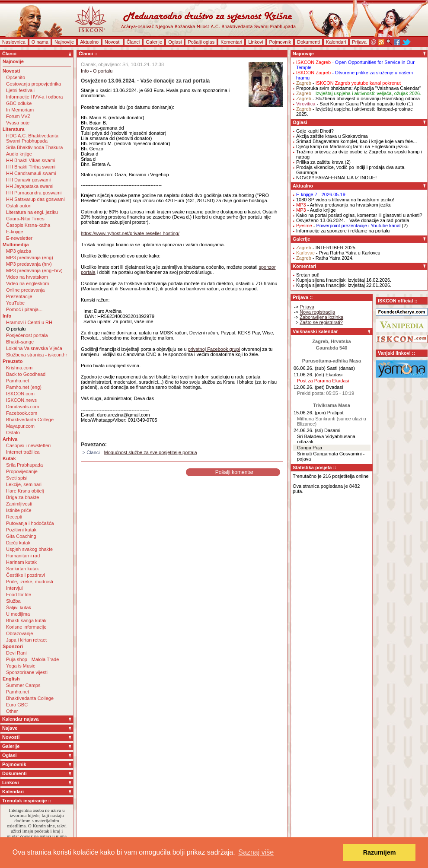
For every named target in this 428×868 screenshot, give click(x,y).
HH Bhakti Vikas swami (31, 160)
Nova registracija (317, 312)
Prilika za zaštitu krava (320, 162)
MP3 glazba (19, 251)
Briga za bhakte (22, 497)
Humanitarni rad (23, 556)
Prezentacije (19, 296)
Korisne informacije (26, 627)
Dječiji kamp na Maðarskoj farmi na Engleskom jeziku (352, 146)
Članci (133, 42)
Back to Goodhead (26, 374)
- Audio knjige (316, 210)
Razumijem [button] (380, 852)
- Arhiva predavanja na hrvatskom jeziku (344, 205)
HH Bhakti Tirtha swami (31, 167)
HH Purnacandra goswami (34, 193)
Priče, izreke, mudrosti (30, 582)
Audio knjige (19, 154)
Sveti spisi (17, 478)
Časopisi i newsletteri (28, 445)
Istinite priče (19, 510)
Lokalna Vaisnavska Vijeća (34, 348)
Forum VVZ (18, 116)
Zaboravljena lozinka (321, 317)
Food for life (19, 595)
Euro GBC (17, 705)
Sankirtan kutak (22, 569)
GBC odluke (19, 103)
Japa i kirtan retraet (26, 640)
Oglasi (175, 42)
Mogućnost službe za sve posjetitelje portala (151, 452)
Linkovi (256, 42)
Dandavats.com (22, 407)
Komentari (231, 42)
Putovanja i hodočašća (30, 523)
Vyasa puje (18, 123)
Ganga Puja (310, 448)
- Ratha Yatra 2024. (325, 258)
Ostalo (13, 432)
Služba (13, 601)
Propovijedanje (22, 471)
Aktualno (89, 42)
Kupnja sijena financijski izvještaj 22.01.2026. (344, 285)
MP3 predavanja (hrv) (29, 264)
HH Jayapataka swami (30, 186)
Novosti (113, 42)
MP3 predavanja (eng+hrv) (34, 270)
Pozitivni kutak (21, 530)
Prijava (359, 42)
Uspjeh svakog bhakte (29, 549)
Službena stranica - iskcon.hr (37, 355)
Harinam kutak (21, 562)
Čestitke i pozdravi (26, 575)
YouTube (15, 303)
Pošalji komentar (235, 472)
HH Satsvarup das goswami (35, 199)
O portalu (16, 329)
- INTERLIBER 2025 (326, 248)
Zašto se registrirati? (321, 322)
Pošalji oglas (201, 42)
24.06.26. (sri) (308, 430)
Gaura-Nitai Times (25, 219)
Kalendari (336, 42)
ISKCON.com (20, 394)
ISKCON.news (21, 400)
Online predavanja (25, 290)
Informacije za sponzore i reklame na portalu (343, 231)
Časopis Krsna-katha (28, 225)
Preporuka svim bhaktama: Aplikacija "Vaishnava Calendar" (359, 88)
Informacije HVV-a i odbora (34, 97)
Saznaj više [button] (256, 852)
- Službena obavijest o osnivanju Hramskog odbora (358, 99)
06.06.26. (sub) (310, 368)
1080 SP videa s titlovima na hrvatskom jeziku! (345, 200)
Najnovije (64, 42)
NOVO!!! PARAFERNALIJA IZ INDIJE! (336, 178)
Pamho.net (18, 381)
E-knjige (15, 232)
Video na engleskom (27, 283)
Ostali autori (19, 206)
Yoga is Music (21, 666)
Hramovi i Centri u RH (29, 322)
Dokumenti (308, 42)
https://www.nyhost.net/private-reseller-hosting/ (130, 233)
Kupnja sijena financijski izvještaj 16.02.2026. (344, 280)
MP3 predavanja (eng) (30, 258)
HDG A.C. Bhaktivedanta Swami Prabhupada (32, 138)
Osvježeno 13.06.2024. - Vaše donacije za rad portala (353, 220)
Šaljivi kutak (19, 607)
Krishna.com (19, 368)
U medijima (18, 614)
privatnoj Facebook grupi (214, 349)
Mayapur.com (20, 426)
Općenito (16, 77)
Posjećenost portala (27, 335)
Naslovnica (14, 42)
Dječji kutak (18, 543)
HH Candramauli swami (31, 173)
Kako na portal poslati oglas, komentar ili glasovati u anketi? (359, 215)
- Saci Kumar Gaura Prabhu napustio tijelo (351, 104)
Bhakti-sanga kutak (26, 620)
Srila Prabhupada (24, 465)
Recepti (14, 517)
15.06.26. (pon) (310, 413)
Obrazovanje (19, 633)
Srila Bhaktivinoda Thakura (34, 147)
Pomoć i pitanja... (24, 309)
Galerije (154, 42)
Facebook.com (22, 413)
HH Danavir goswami (28, 180)
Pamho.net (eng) (24, 387)
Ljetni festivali (20, 90)
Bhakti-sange (20, 342)
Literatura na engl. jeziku (32, 212)
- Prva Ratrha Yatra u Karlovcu (338, 253)
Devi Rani (16, 653)
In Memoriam (20, 110)
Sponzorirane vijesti (27, 672)
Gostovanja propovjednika (34, 84)
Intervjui (14, 588)
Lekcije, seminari (24, 484)
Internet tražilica (23, 452)
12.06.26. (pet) (309, 387)
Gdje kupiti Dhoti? (315, 131)
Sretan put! (308, 275)
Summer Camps (23, 685)
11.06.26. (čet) (309, 375)
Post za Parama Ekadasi (323, 381)
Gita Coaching (21, 536)
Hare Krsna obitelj (25, 491)
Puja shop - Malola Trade (32, 659)
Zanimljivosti (19, 504)
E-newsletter (19, 238)
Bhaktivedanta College (30, 420)
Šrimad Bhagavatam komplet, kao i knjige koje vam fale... (356, 141)
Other (12, 711)
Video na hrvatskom (27, 277)
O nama (40, 42)
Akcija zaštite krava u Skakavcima (332, 136)
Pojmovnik (280, 42)
